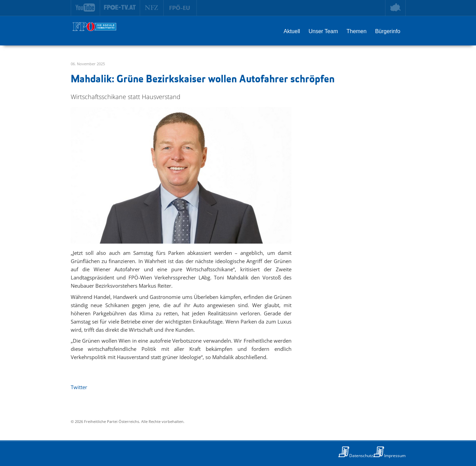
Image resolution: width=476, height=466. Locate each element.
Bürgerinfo (388, 31)
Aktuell (292, 31)
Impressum (395, 456)
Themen (357, 31)
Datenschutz (361, 456)
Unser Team (323, 31)
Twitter (79, 387)
